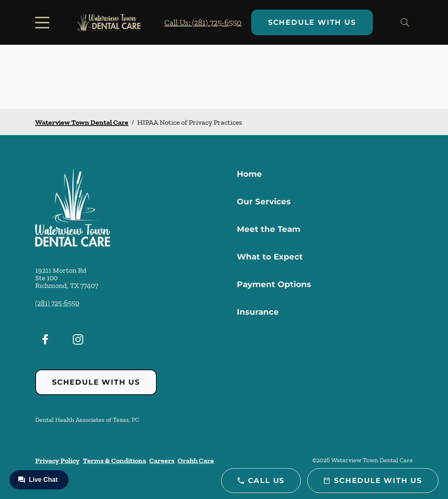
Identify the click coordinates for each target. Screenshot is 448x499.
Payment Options (274, 284)
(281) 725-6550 (57, 303)
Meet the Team (269, 229)
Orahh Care (196, 461)
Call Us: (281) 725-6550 (203, 22)
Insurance (258, 312)
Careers (162, 461)
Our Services (264, 202)
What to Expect (270, 257)
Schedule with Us (312, 22)
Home (249, 174)
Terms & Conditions (114, 461)
